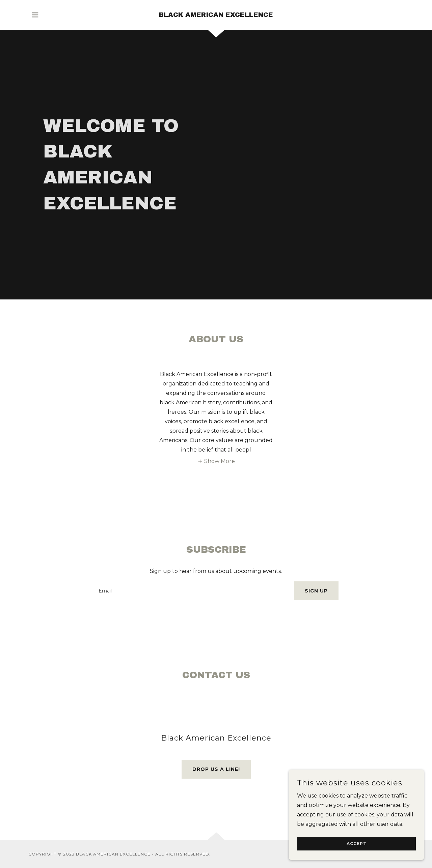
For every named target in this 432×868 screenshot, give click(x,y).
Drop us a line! (216, 769)
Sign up (316, 591)
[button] (35, 15)
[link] (216, 15)
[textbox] (190, 591)
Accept (357, 844)
